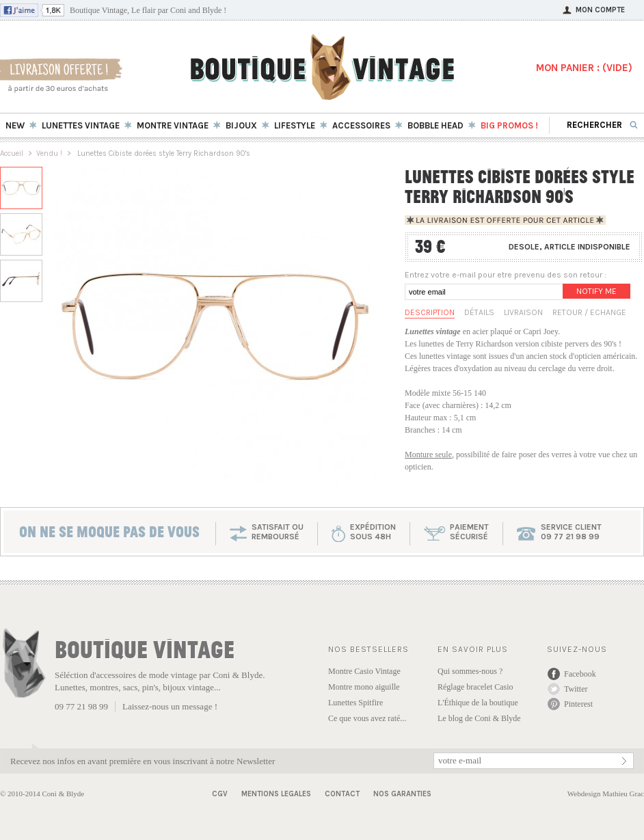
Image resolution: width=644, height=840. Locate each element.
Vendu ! (49, 153)
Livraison (523, 312)
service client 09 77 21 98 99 (571, 532)
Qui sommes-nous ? (470, 671)
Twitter (576, 689)
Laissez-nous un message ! (170, 706)
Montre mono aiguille (364, 687)
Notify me (596, 291)
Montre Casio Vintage (364, 671)
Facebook (580, 674)
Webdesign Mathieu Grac (606, 794)
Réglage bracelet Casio (475, 687)
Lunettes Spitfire (355, 703)
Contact (342, 794)
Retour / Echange (589, 312)
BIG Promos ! (509, 125)
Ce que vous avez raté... (367, 718)
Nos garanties (402, 794)
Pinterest (578, 704)
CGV (220, 794)
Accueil (12, 153)
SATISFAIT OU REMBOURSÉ (278, 532)
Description (430, 312)
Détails (479, 312)
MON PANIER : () (584, 68)
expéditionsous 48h (373, 532)
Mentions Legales (276, 794)
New (15, 125)
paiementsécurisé (469, 532)
